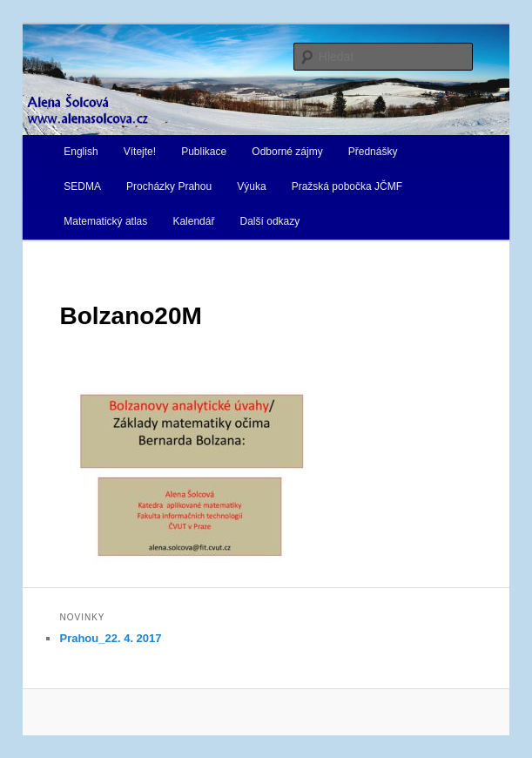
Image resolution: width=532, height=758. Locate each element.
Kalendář (193, 221)
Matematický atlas (105, 221)
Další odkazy (270, 221)
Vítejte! (140, 152)
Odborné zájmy (287, 152)
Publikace (204, 152)
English (81, 152)
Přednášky (373, 152)
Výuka (251, 186)
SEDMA (82, 186)
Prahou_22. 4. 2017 (110, 638)
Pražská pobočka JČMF (347, 186)
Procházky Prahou (169, 186)
